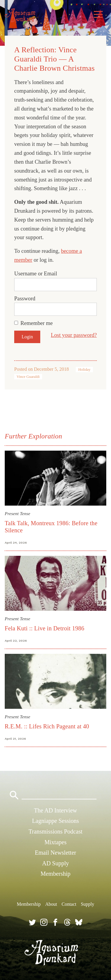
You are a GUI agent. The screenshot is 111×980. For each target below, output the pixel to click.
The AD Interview (56, 810)
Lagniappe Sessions (55, 821)
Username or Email (36, 273)
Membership (55, 874)
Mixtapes (55, 842)
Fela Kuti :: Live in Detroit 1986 (45, 628)
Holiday (84, 370)
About (51, 904)
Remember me (37, 323)
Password (25, 298)
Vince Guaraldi (28, 377)
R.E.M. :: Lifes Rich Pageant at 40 (47, 726)
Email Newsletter (55, 853)
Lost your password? (74, 335)
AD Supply (55, 863)
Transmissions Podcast (55, 831)
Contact (69, 904)
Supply (87, 904)
